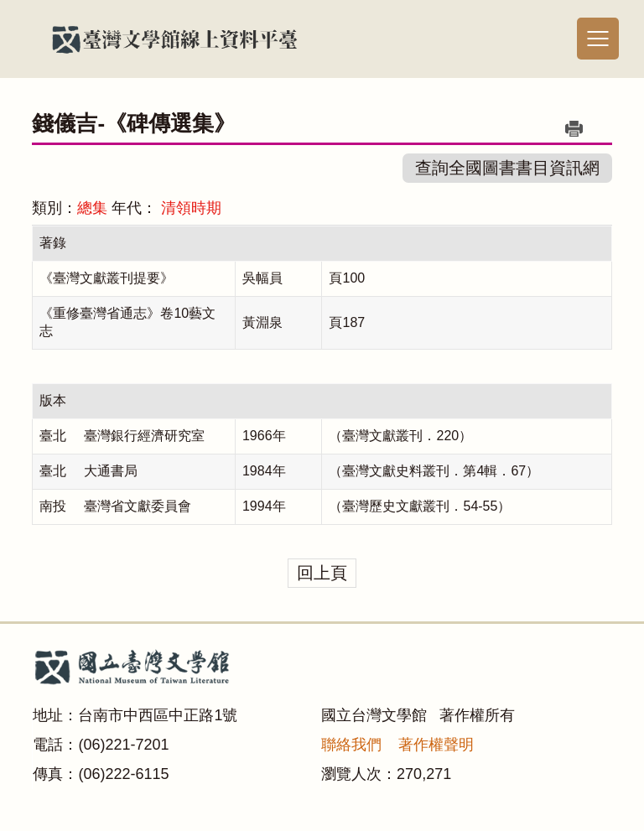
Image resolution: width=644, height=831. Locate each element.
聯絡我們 (351, 745)
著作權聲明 (436, 745)
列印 (574, 128)
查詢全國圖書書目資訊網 (507, 168)
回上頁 (322, 573)
